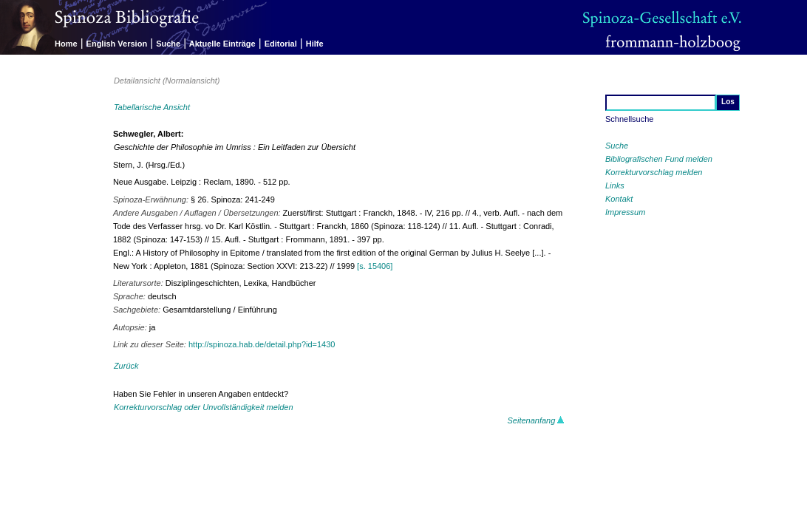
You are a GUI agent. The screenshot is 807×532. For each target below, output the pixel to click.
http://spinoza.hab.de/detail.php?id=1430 (262, 344)
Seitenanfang (537, 420)
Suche (168, 44)
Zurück (126, 366)
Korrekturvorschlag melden (654, 172)
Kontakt (619, 199)
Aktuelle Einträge (222, 44)
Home (66, 44)
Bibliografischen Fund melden (659, 159)
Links (615, 185)
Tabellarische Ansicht (152, 107)
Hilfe (315, 44)
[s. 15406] (375, 266)
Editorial (281, 44)
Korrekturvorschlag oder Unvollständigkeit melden (204, 407)
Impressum (625, 212)
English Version (117, 44)
